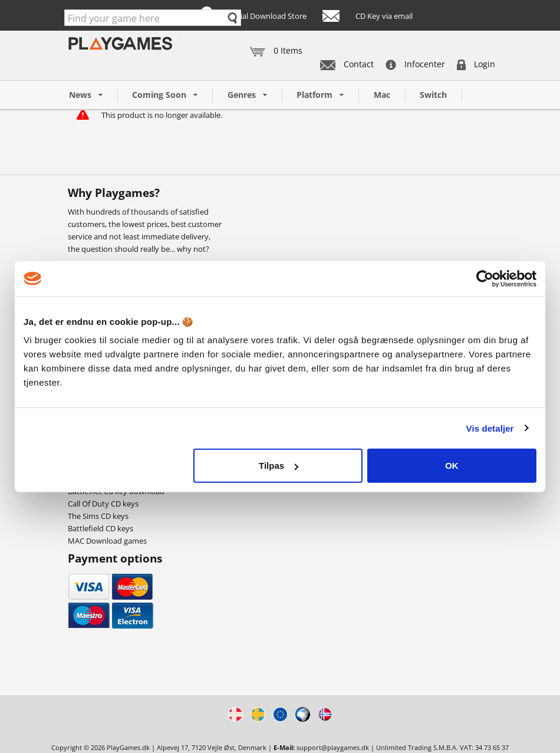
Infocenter (415, 64)
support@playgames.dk (333, 747)
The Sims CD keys (98, 516)
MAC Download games (107, 541)
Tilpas (279, 466)
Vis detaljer (490, 428)
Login (476, 64)
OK (452, 466)
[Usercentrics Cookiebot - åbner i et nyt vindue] (485, 278)
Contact (347, 64)
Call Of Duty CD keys (103, 504)
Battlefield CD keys (101, 528)
